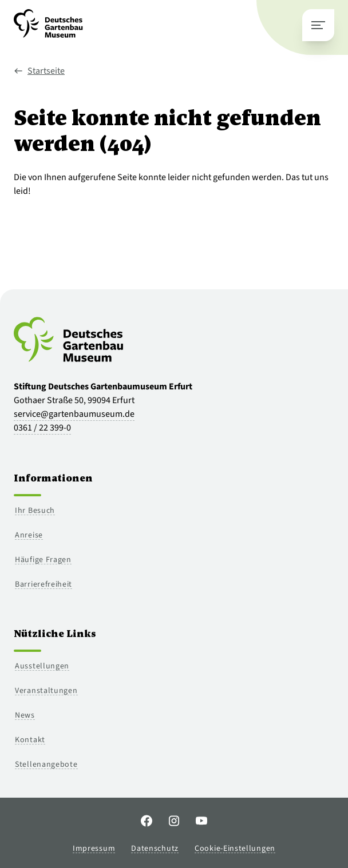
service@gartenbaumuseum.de (74, 414)
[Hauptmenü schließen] (318, 25)
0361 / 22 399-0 (42, 428)
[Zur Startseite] (48, 27)
